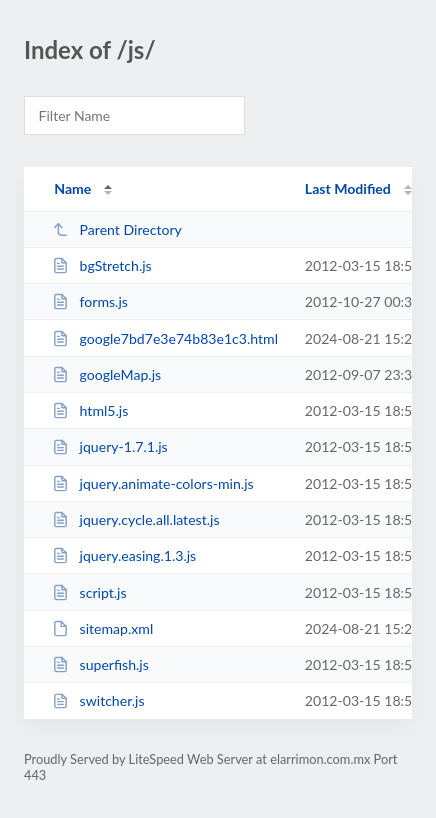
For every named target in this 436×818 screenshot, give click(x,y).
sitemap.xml (102, 628)
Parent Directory (117, 229)
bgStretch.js (102, 265)
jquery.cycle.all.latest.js (135, 519)
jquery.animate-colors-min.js (153, 483)
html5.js (90, 410)
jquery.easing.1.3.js (124, 555)
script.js (89, 592)
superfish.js (100, 664)
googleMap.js (106, 374)
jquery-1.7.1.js (110, 446)
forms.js (90, 301)
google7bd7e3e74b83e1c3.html (165, 338)
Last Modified (348, 188)
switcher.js (98, 700)
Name (72, 188)
